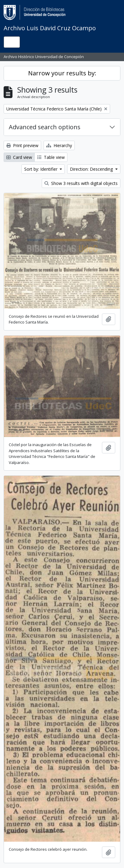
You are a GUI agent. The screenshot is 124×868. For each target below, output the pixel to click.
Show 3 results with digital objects (81, 183)
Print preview (22, 145)
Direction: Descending (92, 169)
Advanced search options (45, 127)
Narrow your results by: (62, 73)
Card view (19, 157)
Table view (51, 157)
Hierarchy (59, 145)
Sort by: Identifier (41, 169)
